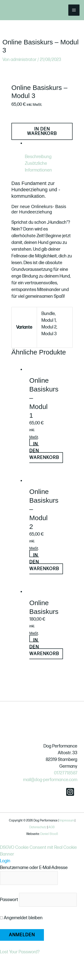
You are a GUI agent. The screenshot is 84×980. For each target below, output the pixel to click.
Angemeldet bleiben (21, 918)
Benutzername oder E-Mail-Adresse (34, 868)
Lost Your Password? (20, 952)
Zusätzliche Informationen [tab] (38, 167)
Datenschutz (38, 827)
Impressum (67, 820)
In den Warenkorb (42, 131)
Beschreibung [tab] (38, 157)
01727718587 (66, 773)
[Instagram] (70, 792)
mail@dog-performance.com (50, 780)
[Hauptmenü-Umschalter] (74, 10)
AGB (52, 827)
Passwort (9, 900)
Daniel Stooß (49, 834)
